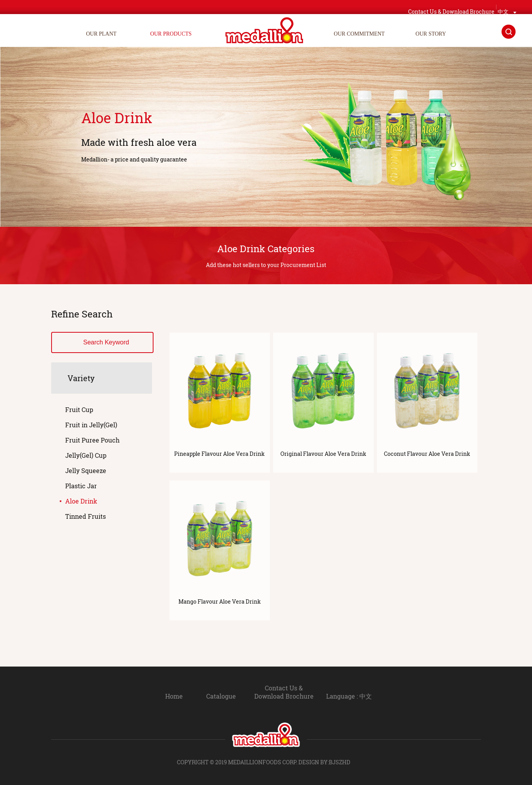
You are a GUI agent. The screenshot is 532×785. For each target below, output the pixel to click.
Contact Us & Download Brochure (278, 692)
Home (163, 696)
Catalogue (211, 696)
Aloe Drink (81, 501)
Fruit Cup (79, 410)
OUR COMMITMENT (359, 34)
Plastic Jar (81, 486)
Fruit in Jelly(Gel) (91, 425)
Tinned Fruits (86, 516)
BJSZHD (340, 762)
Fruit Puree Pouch (92, 440)
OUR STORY (431, 34)
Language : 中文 (354, 696)
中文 (503, 7)
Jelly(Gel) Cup (86, 455)
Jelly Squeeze (86, 470)
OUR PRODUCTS (171, 34)
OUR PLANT (101, 34)
